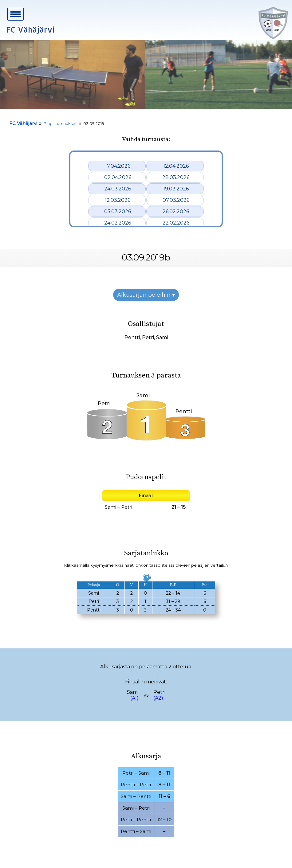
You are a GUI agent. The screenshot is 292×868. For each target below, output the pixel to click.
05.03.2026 (118, 211)
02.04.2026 (118, 177)
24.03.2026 (118, 189)
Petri (148, 337)
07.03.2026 (176, 200)
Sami (162, 337)
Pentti (132, 337)
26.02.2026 (176, 211)
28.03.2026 (176, 177)
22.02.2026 (176, 223)
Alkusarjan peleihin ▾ (146, 295)
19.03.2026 (176, 189)
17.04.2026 (118, 166)
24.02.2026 (118, 223)
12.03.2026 (118, 200)
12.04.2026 (176, 166)
